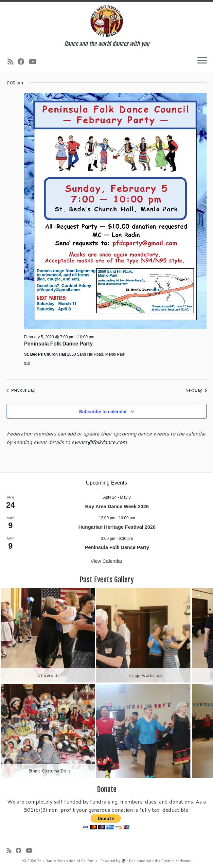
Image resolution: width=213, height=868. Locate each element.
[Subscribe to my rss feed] (13, 62)
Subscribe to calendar (103, 412)
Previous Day (21, 390)
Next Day (196, 390)
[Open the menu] (202, 61)
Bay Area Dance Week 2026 (117, 506)
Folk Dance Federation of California (67, 861)
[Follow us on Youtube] (35, 62)
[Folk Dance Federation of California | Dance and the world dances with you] (107, 21)
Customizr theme (176, 861)
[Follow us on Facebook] (23, 62)
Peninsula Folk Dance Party (59, 344)
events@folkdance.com (99, 442)
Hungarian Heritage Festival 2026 (117, 527)
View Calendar (107, 561)
